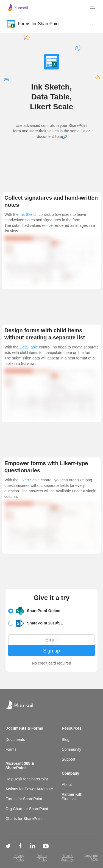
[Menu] (93, 8)
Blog (66, 739)
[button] (51, 611)
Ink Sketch (28, 214)
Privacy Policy (19, 858)
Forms (11, 749)
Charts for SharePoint (24, 819)
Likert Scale (30, 480)
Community (72, 749)
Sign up (51, 651)
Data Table (29, 347)
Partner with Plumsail (72, 797)
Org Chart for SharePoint (27, 809)
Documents (15, 739)
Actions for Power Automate (29, 789)
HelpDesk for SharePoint (27, 779)
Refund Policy (42, 858)
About (67, 785)
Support (69, 759)
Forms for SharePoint (24, 799)
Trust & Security (67, 858)
